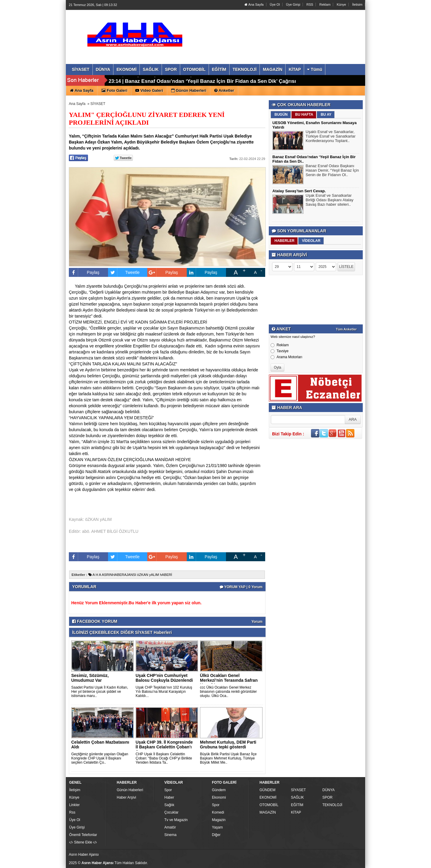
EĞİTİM (297, 805)
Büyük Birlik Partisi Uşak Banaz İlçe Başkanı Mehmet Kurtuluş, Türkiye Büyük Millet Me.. (228, 758)
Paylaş (84, 272)
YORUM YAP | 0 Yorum (241, 587)
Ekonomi (219, 797)
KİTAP (296, 812)
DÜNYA (328, 790)
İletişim (75, 790)
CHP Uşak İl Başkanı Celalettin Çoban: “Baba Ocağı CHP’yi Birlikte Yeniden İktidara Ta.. (164, 758)
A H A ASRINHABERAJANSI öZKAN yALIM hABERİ (130, 575)
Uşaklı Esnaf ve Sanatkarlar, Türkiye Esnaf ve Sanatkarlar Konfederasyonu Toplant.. (331, 137)
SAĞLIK (297, 797)
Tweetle (124, 272)
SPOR (327, 797)
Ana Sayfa (254, 4)
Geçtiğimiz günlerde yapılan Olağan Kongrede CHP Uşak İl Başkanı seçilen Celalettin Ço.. (100, 758)
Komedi (218, 812)
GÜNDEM (267, 790)
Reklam (325, 4)
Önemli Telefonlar (83, 835)
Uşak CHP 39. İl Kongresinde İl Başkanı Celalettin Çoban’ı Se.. (164, 747)
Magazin (219, 820)
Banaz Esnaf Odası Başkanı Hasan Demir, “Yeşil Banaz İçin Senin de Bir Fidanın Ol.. (332, 171)
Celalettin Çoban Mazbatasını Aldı (100, 745)
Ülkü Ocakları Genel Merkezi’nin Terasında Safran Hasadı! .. (229, 680)
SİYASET (98, 104)
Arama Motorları (286, 357)
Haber (169, 797)
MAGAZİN (268, 812)
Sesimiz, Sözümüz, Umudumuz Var (90, 678)
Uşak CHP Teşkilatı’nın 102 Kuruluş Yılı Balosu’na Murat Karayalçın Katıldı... (164, 692)
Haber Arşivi (126, 797)
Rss (72, 812)
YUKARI (400, 859)
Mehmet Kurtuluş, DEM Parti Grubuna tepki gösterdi (228, 745)
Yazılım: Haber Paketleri (328, 863)
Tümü (315, 69)
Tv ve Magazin (176, 820)
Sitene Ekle (83, 842)
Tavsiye (280, 351)
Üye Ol (275, 4)
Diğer (216, 835)
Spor (168, 790)
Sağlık (169, 805)
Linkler (74, 805)
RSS (310, 4)
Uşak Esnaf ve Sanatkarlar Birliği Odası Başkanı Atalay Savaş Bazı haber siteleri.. (330, 201)
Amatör (170, 827)
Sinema (170, 835)
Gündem (219, 790)
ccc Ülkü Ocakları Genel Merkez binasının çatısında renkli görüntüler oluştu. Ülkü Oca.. (228, 692)
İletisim (357, 4)
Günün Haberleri (130, 790)
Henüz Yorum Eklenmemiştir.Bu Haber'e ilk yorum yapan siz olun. (136, 603)
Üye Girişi (293, 4)
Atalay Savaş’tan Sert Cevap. (160, 81)
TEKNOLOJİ (332, 805)
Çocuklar (171, 812)
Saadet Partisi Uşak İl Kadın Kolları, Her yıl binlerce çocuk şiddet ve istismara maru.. (100, 692)
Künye (341, 4)
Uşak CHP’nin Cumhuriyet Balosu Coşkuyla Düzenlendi (164, 678)
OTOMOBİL (269, 805)
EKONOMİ (268, 797)
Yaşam (217, 827)
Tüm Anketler (346, 329)
